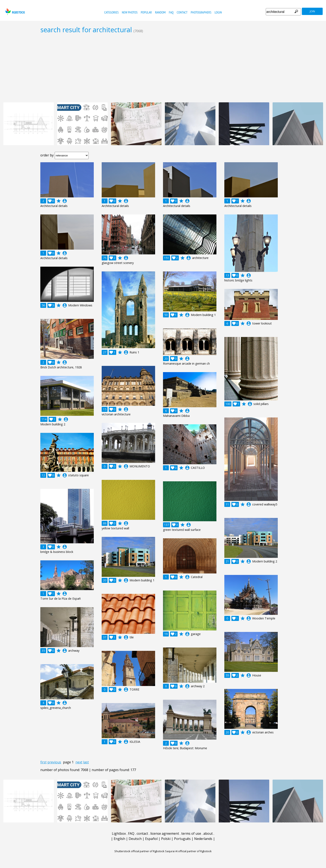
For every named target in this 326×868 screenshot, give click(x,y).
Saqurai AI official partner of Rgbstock (188, 851)
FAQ (171, 12)
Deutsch (135, 839)
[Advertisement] (163, 68)
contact (182, 12)
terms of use (191, 833)
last (86, 762)
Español (151, 839)
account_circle (65, 201)
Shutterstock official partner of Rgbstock (139, 851)
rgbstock (15, 12)
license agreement (165, 833)
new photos (130, 12)
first (43, 762)
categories (111, 12)
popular (146, 12)
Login (218, 12)
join (312, 11)
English (119, 839)
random (160, 12)
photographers (201, 12)
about (208, 833)
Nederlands (203, 839)
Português (182, 839)
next (79, 762)
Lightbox (119, 833)
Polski (166, 839)
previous (54, 762)
